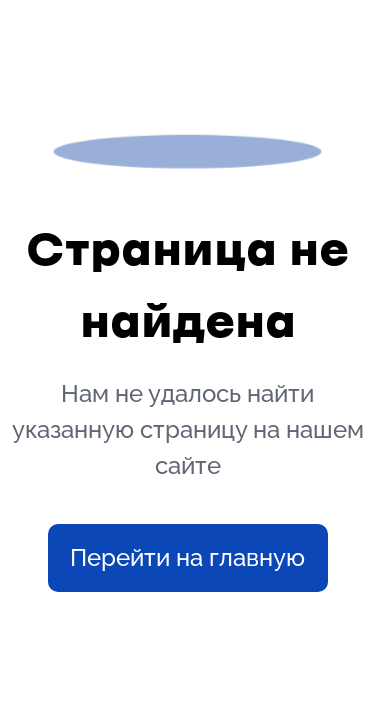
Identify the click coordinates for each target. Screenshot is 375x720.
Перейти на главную (187, 557)
